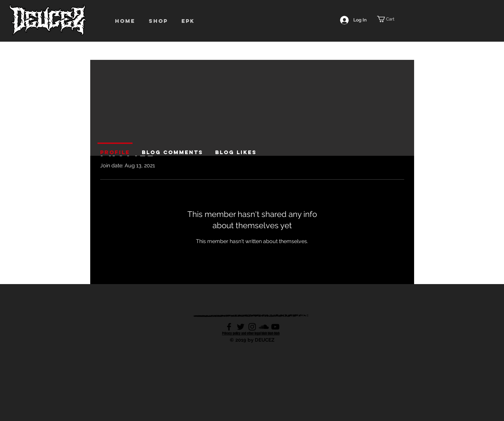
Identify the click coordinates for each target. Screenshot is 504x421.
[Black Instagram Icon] (252, 327)
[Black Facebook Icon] (229, 327)
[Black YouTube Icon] (275, 327)
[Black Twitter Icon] (241, 327)
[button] (160, 21)
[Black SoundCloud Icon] (264, 327)
